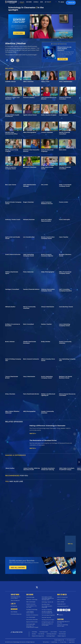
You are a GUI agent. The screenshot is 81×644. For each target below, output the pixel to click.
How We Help (41, 634)
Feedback (61, 615)
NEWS (42, 2)
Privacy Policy (63, 642)
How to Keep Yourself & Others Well (47, 607)
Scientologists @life (31, 624)
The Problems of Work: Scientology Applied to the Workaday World (48, 598)
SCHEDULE (36, 2)
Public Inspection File (59, 640)
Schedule (14, 606)
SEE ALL (70, 544)
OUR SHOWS (29, 2)
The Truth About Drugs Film (48, 615)
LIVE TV (13, 604)
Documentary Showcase (32, 620)
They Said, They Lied (46, 617)
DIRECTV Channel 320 (62, 597)
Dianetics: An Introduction (32, 615)
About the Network (15, 600)
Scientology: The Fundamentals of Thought (32, 627)
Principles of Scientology (32, 610)
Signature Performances (32, 622)
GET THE (48, 2)
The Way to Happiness (47, 610)
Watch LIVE (71, 3)
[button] (79, 462)
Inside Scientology (30, 597)
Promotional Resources (16, 614)
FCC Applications (71, 640)
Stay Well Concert (46, 604)
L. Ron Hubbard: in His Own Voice (31, 607)
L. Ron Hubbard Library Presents (30, 612)
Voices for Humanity (31, 604)
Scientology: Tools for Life (47, 602)
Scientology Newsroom (51, 634)
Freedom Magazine (62, 636)
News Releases (14, 612)
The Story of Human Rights (48, 620)
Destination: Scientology (32, 599)
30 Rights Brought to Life (48, 622)
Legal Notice (72, 642)
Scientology (34, 632)
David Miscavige (62, 634)
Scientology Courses (44, 632)
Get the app (63, 59)
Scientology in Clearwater (22, 7)
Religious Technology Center (38, 636)
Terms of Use (46, 642)
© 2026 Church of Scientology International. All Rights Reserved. (20, 642)
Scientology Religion (51, 636)
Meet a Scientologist (31, 602)
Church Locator (63, 632)
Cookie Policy (54, 642)
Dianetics (34, 634)
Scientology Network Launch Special (16, 597)
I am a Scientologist (31, 617)
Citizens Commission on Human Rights (47, 625)
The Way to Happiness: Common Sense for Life (47, 612)
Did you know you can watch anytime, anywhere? (64, 49)
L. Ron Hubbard (54, 632)
